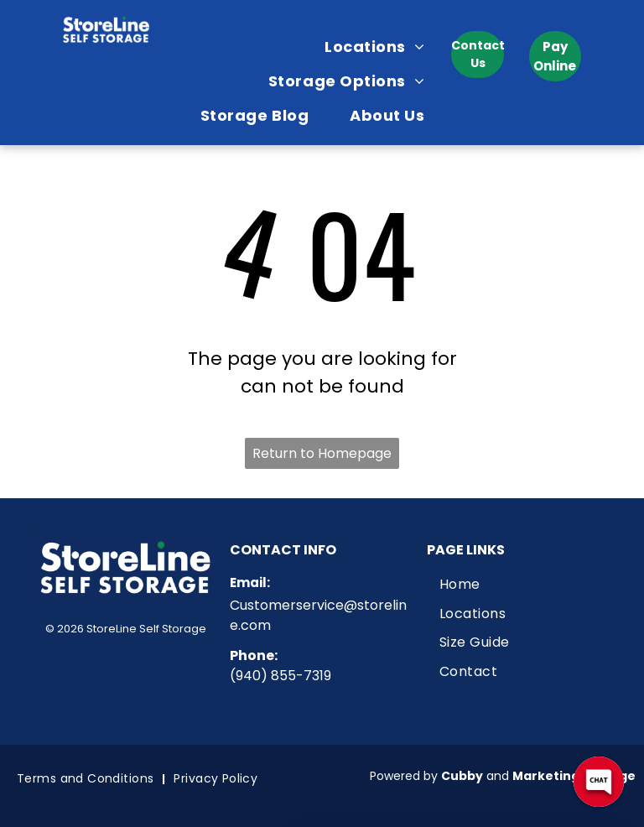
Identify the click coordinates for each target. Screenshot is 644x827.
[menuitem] (381, 47)
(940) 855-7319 (280, 676)
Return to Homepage (322, 453)
